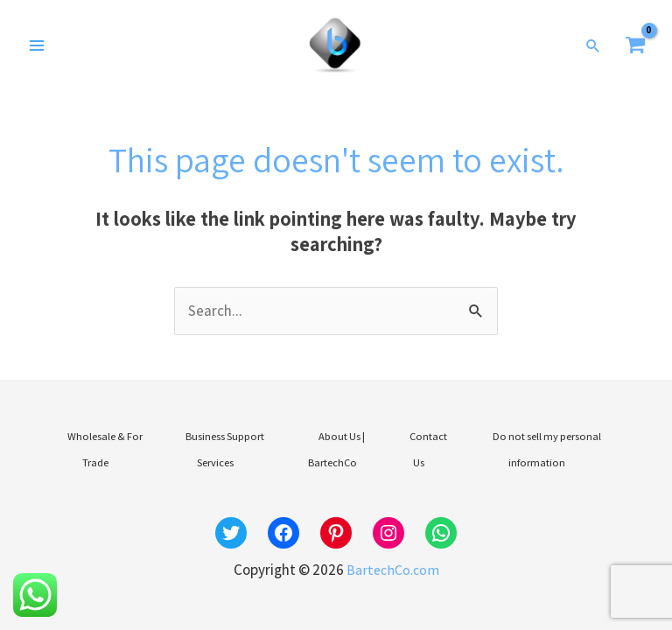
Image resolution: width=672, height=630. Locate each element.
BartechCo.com (392, 556)
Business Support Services (221, 448)
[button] (594, 51)
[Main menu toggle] (37, 51)
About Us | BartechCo (338, 448)
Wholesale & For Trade (101, 448)
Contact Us (423, 448)
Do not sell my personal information (540, 448)
